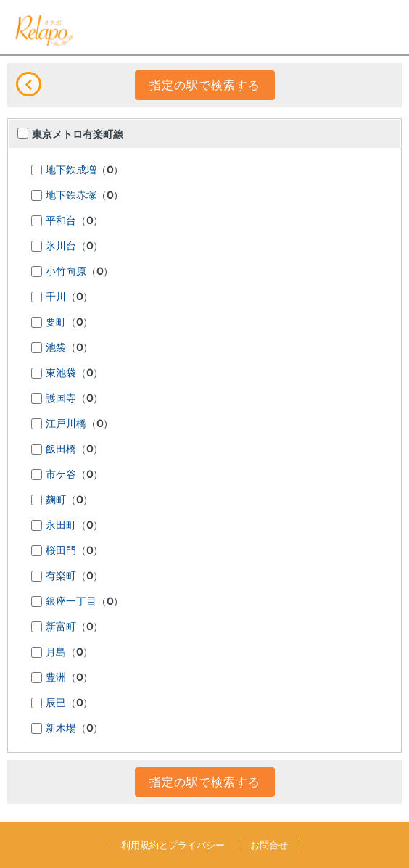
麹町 (56, 500)
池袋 (56, 348)
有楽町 (61, 576)
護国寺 (61, 399)
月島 (56, 653)
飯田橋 (61, 450)
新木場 (61, 729)
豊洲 (56, 678)
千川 (56, 297)
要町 (56, 323)
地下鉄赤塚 (71, 196)
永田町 (61, 526)
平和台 (61, 221)
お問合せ (269, 845)
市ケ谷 (61, 475)
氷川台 (61, 247)
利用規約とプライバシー (173, 845)
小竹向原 (66, 272)
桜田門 (61, 551)
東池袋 (61, 373)
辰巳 (56, 703)
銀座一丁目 (71, 602)
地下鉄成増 (71, 170)
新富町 (61, 627)
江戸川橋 (66, 424)
